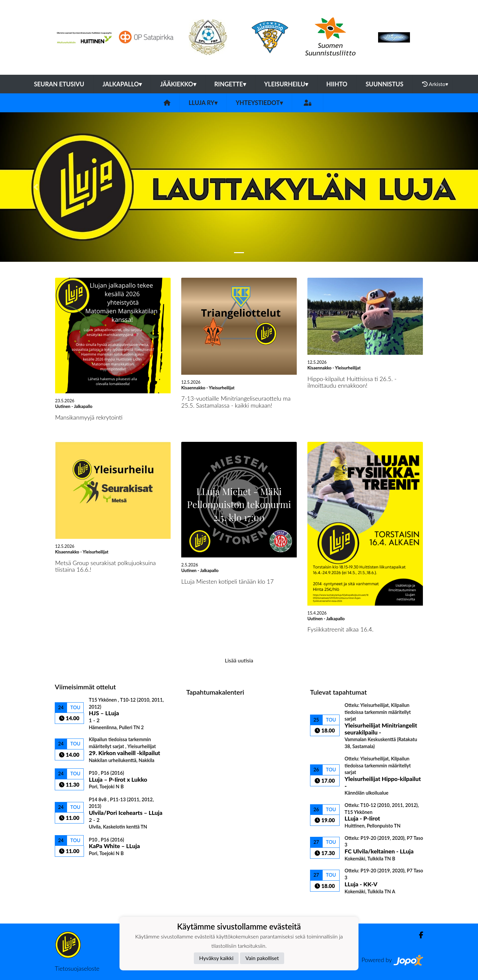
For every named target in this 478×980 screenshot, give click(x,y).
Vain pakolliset (262, 958)
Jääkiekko (178, 84)
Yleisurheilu (286, 84)
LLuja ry (203, 103)
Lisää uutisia (239, 660)
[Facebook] (418, 935)
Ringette (230, 84)
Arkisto (435, 84)
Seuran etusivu (59, 84)
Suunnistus (384, 84)
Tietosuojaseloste (77, 968)
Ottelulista (71, 868)
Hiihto (337, 84)
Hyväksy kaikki (216, 958)
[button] (36, 187)
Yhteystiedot (259, 103)
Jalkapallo (122, 84)
